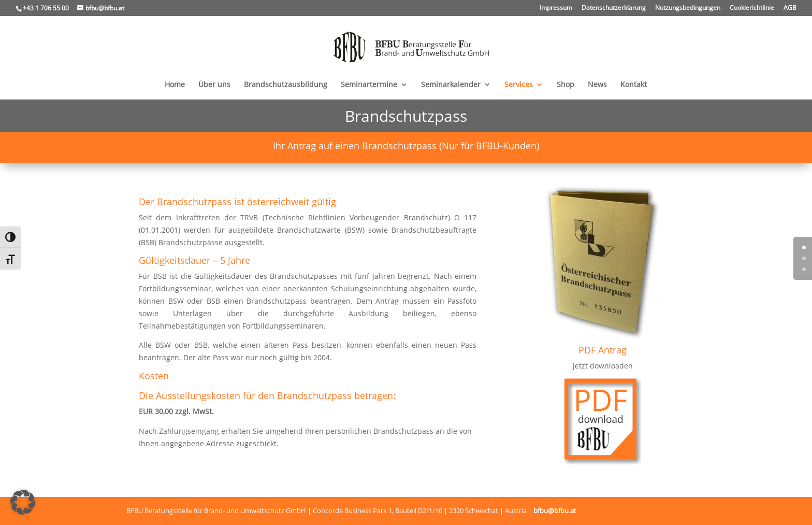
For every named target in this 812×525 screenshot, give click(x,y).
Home (175, 85)
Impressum (556, 8)
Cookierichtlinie (752, 8)
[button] (23, 502)
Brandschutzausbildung (286, 85)
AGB (790, 8)
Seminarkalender (451, 85)
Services (519, 85)
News (597, 85)
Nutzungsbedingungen (688, 8)
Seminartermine (369, 85)
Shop (565, 85)
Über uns (214, 85)
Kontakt (634, 85)
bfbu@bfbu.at (555, 510)
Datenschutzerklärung (614, 8)
